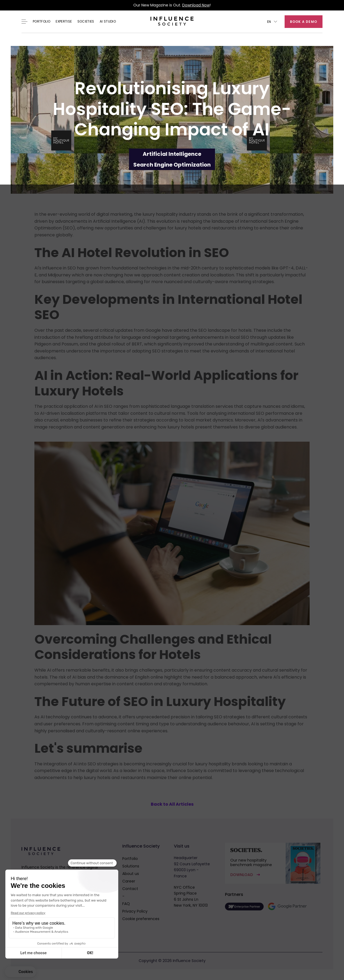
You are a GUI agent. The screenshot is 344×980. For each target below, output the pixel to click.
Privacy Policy (135, 911)
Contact (130, 889)
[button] (272, 22)
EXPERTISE (64, 21)
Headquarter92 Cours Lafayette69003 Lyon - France (192, 867)
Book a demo (304, 22)
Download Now (196, 5)
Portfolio (42, 21)
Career (129, 881)
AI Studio (108, 21)
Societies (86, 21)
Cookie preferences (141, 919)
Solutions (131, 866)
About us (131, 874)
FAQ (126, 904)
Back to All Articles (172, 804)
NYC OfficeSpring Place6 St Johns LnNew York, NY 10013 (191, 896)
